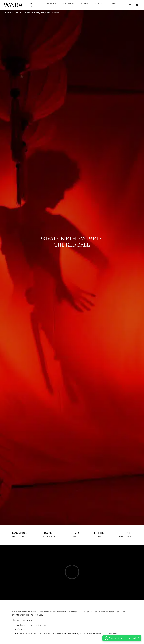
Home (8, 13)
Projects (69, 3)
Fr (130, 5)
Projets (18, 13)
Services (52, 3)
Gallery (99, 3)
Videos (84, 3)
